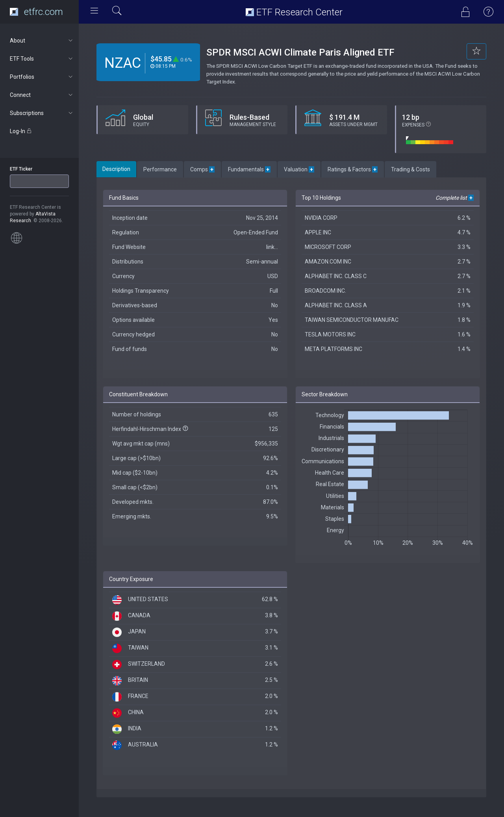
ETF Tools (42, 59)
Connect (42, 95)
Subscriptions (42, 113)
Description (116, 169)
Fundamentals (249, 169)
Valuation (299, 169)
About (42, 41)
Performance (160, 169)
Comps (202, 169)
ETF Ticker (21, 169)
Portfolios (42, 77)
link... (272, 247)
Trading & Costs (410, 169)
